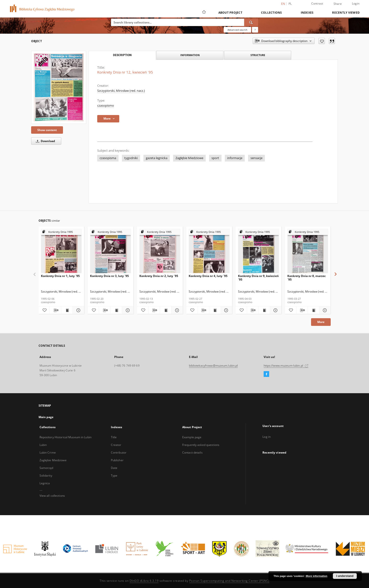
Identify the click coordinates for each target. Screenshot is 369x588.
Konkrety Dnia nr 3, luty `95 (109, 276)
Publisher (117, 460)
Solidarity (46, 476)
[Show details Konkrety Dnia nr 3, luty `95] (127, 310)
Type (114, 476)
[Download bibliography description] (55, 310)
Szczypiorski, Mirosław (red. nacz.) (121, 91)
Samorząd (46, 468)
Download (45, 141)
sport (215, 158)
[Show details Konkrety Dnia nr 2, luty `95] (176, 310)
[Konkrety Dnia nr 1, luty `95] (61, 251)
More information (317, 576)
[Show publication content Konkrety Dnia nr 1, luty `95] (67, 310)
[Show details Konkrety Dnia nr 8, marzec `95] (324, 310)
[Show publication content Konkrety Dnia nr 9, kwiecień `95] (264, 310)
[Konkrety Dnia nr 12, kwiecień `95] (59, 87)
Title (114, 437)
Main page (46, 417)
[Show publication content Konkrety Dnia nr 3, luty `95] (116, 310)
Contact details (192, 453)
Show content (47, 130)
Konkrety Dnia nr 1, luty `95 (60, 276)
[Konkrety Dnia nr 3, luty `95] (111, 251)
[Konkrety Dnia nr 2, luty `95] (160, 251)
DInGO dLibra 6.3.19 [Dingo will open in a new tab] (144, 581)
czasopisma (108, 158)
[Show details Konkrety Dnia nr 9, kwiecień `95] (275, 310)
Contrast (317, 3)
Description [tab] (122, 55)
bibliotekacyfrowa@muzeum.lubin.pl (213, 366)
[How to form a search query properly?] (255, 30)
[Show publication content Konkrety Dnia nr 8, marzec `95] (314, 310)
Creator (116, 445)
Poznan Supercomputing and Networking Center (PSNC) (229, 581)
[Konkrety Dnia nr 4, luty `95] (209, 251)
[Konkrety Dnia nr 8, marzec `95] (308, 251)
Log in (267, 437)
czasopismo (106, 106)
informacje (235, 158)
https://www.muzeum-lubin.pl (286, 366)
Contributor (119, 453)
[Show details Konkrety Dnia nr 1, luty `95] (78, 310)
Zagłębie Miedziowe (189, 158)
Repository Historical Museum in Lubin (65, 437)
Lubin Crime (48, 453)
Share (338, 4)
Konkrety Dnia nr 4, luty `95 (208, 276)
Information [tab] (190, 55)
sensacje (256, 158)
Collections (272, 13)
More (321, 322)
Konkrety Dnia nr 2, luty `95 (159, 276)
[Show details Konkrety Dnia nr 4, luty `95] (226, 310)
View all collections (52, 496)
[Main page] (204, 12)
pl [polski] (290, 4)
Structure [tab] (258, 55)
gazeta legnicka (157, 158)
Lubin (43, 445)
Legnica (45, 483)
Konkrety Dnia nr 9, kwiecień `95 (258, 278)
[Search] (251, 22)
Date (114, 468)
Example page (192, 437)
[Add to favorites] (322, 41)
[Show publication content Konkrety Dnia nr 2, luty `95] (166, 310)
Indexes (307, 13)
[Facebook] (266, 374)
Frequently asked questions (201, 445)
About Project (230, 13)
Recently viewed (346, 13)
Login (356, 3)
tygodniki (131, 158)
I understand (345, 576)
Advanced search (237, 30)
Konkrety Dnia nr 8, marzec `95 (307, 278)
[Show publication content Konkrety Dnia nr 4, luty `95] (215, 310)
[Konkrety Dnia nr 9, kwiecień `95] (258, 251)
